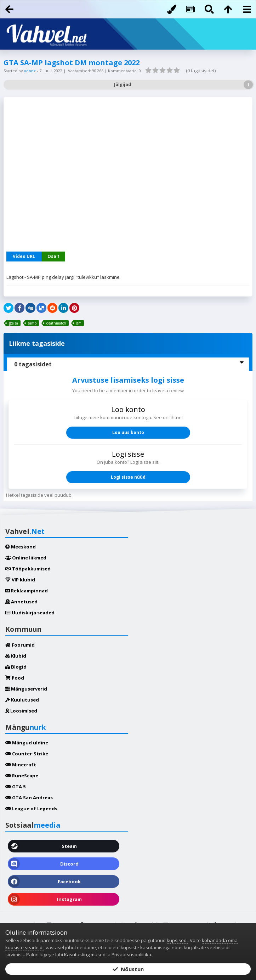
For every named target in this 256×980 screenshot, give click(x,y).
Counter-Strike (27, 754)
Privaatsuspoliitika (131, 954)
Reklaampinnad (27, 591)
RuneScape (22, 776)
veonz (30, 71)
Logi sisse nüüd (128, 477)
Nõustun (128, 969)
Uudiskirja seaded (30, 613)
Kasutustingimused (85, 954)
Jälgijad (123, 85)
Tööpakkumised (28, 569)
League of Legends (31, 809)
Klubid (16, 656)
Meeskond (21, 547)
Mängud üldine (27, 743)
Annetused (21, 602)
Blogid (16, 667)
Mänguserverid (26, 689)
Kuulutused (22, 700)
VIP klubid (20, 580)
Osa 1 (54, 256)
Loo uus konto (128, 432)
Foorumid (20, 645)
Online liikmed (26, 558)
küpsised (177, 940)
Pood (15, 678)
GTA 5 (15, 787)
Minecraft (21, 765)
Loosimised (21, 711)
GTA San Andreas (29, 798)
